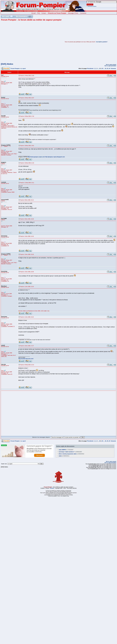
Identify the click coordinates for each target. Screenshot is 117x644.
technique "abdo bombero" (67, 452)
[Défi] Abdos (7, 64)
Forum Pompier (15, 68)
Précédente (90, 68)
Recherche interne (92, 6)
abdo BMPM (62, 450)
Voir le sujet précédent (110, 66)
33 (107, 68)
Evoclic (52, 488)
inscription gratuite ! (102, 42)
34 (110, 68)
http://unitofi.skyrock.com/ (26, 359)
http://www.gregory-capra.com (36, 157)
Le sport (23, 68)
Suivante (113, 68)
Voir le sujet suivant (111, 65)
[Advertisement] (21, 42)
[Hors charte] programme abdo (68, 454)
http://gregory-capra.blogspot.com (55, 157)
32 (106, 68)
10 (102, 68)
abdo (60, 456)
